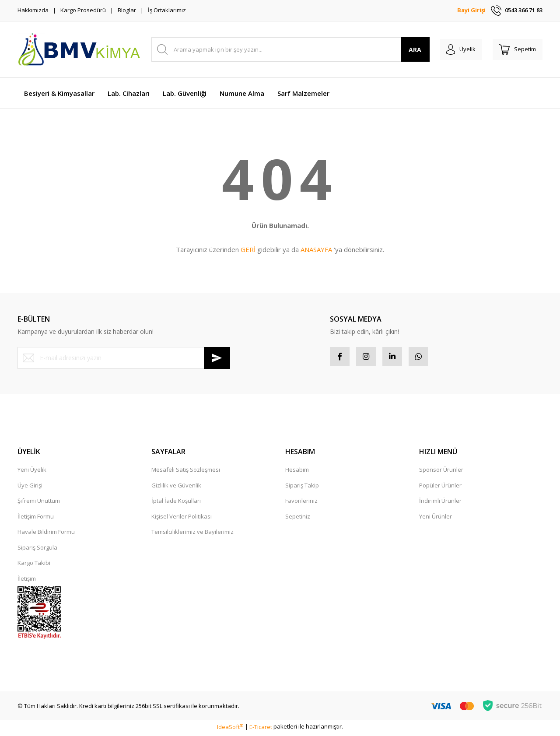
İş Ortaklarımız (167, 10)
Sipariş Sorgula (37, 550)
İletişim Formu (36, 519)
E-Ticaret (261, 729)
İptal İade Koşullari (176, 503)
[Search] (286, 49)
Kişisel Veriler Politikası (182, 519)
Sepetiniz (298, 519)
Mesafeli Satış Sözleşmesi (186, 472)
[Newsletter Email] (124, 358)
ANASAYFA (316, 249)
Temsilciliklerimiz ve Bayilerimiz (192, 534)
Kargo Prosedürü (83, 10)
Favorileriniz (301, 503)
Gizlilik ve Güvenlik (176, 487)
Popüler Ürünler (440, 487)
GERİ (248, 249)
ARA (406, 50)
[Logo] (79, 49)
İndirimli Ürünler (440, 503)
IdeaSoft (230, 729)
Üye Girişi (30, 487)
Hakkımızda (33, 10)
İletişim (27, 581)
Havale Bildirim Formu (46, 534)
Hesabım (297, 472)
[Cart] (515, 49)
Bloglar (127, 10)
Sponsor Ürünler (441, 472)
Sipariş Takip (302, 487)
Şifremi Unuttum (39, 503)
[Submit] (217, 358)
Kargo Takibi (34, 565)
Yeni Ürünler (436, 519)
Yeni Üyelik (32, 472)
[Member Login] (454, 49)
